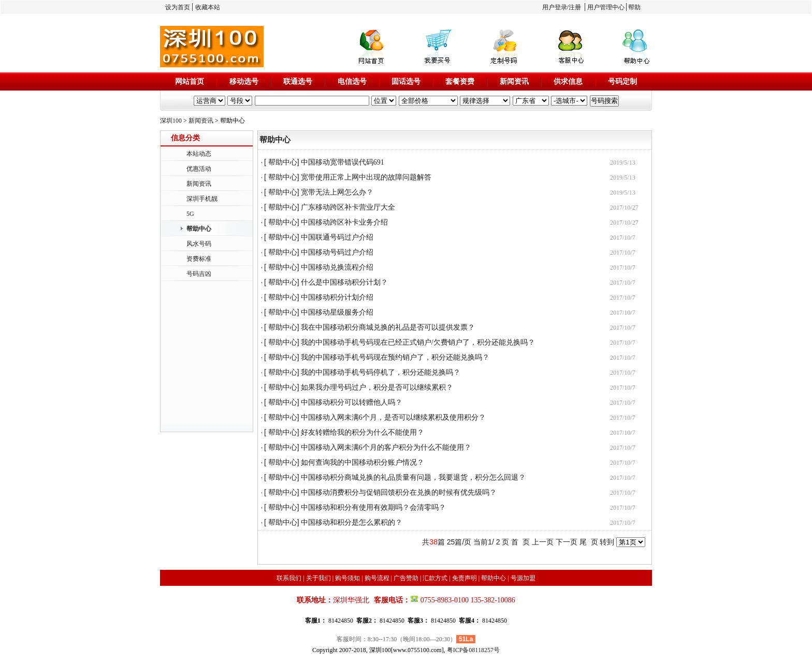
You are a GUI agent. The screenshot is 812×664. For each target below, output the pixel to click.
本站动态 (199, 154)
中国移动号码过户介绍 (337, 252)
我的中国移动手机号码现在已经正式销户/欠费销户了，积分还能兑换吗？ (418, 342)
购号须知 (347, 578)
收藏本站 (208, 7)
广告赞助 (406, 578)
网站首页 (190, 82)
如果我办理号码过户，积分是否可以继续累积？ (377, 387)
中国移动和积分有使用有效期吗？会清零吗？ (373, 507)
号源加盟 (523, 578)
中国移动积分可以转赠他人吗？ (352, 402)
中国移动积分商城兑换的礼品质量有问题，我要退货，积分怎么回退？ (413, 477)
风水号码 (199, 244)
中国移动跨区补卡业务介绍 (344, 222)
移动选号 (244, 82)
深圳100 (171, 121)
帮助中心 (199, 229)
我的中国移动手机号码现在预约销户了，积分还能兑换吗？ (395, 357)
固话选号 (406, 82)
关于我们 (318, 578)
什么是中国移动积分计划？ (344, 282)
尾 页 (589, 542)
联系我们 (289, 578)
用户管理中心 (606, 7)
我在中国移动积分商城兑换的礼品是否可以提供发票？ (388, 327)
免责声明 (465, 578)
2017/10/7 (623, 238)
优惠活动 (199, 169)
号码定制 (622, 82)
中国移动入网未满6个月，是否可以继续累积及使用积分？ (393, 417)
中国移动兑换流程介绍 (337, 267)
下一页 (567, 542)
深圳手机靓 (202, 199)
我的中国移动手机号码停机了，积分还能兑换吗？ (381, 372)
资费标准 (199, 259)
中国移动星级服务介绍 (337, 312)
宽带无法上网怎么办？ (337, 192)
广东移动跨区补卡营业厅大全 (348, 207)
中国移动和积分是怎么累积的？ (352, 522)
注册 (575, 7)
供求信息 (568, 82)
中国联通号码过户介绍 (337, 237)
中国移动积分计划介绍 (337, 297)
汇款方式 (435, 578)
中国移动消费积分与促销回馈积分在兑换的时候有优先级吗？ (399, 492)
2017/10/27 (624, 208)
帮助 (634, 7)
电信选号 (352, 82)
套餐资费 (460, 82)
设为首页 (178, 7)
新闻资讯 (514, 82)
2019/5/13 (623, 163)
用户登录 (555, 7)
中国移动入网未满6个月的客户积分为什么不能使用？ (386, 447)
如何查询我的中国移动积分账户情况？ (363, 462)
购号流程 (377, 578)
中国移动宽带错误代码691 (343, 162)
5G (190, 214)
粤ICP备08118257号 (473, 650)
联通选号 (298, 82)
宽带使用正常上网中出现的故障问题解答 (366, 177)
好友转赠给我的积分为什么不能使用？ (363, 432)
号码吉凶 (199, 274)
